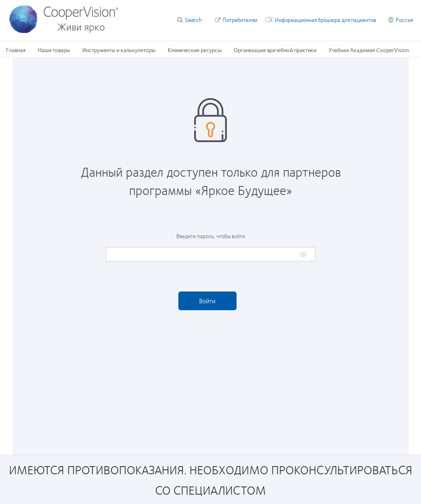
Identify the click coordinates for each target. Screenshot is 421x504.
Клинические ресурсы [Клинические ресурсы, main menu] (195, 50)
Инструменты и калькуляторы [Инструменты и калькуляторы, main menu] (119, 50)
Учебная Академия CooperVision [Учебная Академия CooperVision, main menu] (369, 50)
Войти (207, 301)
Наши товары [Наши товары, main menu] (54, 50)
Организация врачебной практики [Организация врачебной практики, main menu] (275, 50)
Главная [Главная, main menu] (16, 50)
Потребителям (240, 20)
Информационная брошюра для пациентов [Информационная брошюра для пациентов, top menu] (325, 20)
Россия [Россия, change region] (404, 20)
